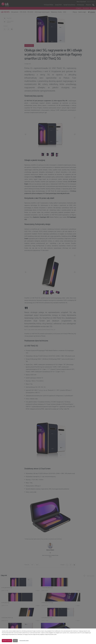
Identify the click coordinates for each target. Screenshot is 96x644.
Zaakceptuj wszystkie (7, 641)
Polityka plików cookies (24, 641)
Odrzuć (15, 641)
